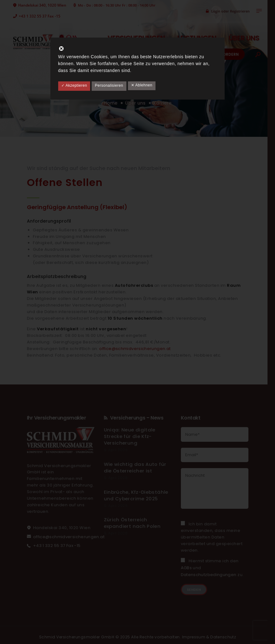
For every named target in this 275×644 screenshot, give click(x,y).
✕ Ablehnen (142, 85)
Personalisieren (109, 85)
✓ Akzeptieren (74, 85)
